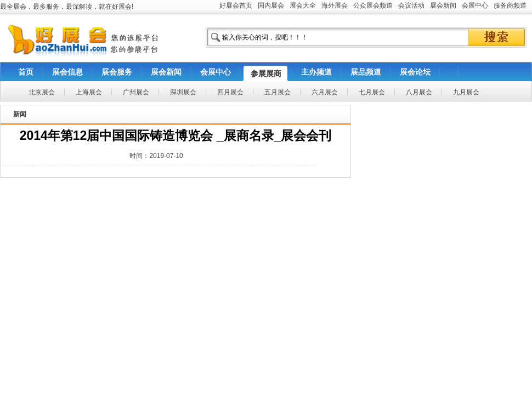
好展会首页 (236, 5)
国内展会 (271, 5)
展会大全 (303, 5)
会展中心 (475, 5)
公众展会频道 (373, 5)
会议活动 (411, 5)
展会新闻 (443, 5)
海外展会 (335, 5)
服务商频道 (510, 5)
